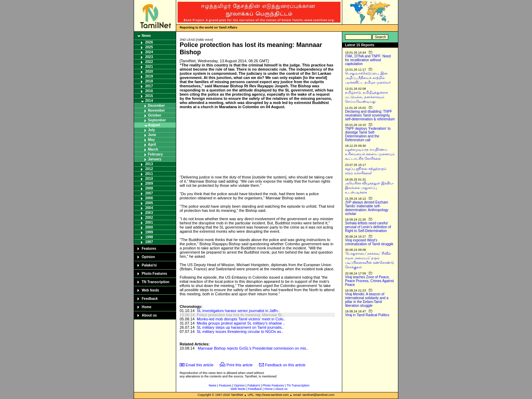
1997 (149, 242)
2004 (149, 208)
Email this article (199, 365)
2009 (149, 183)
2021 (149, 67)
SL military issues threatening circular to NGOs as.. (240, 332)
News (146, 36)
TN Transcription (155, 282)
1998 (149, 237)
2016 (149, 91)
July (151, 130)
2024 (149, 52)
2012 (149, 169)
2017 (149, 86)
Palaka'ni (149, 265)
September (157, 120)
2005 (149, 203)
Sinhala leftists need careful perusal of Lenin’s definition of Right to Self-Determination (368, 227)
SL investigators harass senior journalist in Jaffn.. (238, 311)
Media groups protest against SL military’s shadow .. (241, 323)
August (154, 125)
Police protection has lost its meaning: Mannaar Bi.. (240, 315)
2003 (149, 213)
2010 (149, 179)
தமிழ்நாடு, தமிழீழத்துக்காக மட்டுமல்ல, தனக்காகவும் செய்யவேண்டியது (366, 97)
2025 (149, 47)
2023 (149, 57)
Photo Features (154, 274)
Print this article (240, 365)
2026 (149, 42)
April (152, 145)
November (157, 110)
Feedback (150, 299)
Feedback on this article (285, 365)
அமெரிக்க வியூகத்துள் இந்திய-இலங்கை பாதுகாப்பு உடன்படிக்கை (369, 188)
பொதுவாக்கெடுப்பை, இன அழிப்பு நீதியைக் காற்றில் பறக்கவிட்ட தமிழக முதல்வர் (368, 78)
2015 (149, 96)
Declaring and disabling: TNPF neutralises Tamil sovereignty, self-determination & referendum (370, 115)
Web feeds (150, 290)
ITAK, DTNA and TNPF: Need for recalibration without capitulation (368, 60)
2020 (149, 71)
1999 (149, 232)
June (152, 135)
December (156, 106)
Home (147, 307)
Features (149, 249)
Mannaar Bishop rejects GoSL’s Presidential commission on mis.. (253, 348)
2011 (149, 174)
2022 (149, 62)
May (151, 140)
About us (149, 315)
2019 (149, 76)
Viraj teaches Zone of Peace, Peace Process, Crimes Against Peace (369, 281)
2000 (149, 227)
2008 (149, 188)
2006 (149, 198)
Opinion (148, 257)
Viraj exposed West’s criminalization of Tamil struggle (369, 242)
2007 (149, 193)
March (153, 149)
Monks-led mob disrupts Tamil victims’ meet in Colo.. (241, 319)
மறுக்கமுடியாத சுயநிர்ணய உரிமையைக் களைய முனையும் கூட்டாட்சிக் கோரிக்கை (370, 154)
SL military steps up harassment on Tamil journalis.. (240, 327)
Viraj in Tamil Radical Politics (367, 315)
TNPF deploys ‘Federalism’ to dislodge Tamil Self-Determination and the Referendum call (368, 134)
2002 (149, 218)
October (155, 115)
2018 (149, 81)
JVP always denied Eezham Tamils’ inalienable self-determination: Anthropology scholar (367, 208)
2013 (149, 164)
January (155, 159)
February (155, 154)
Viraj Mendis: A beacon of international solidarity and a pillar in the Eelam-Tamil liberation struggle (367, 300)
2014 (149, 101)
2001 (149, 222)
